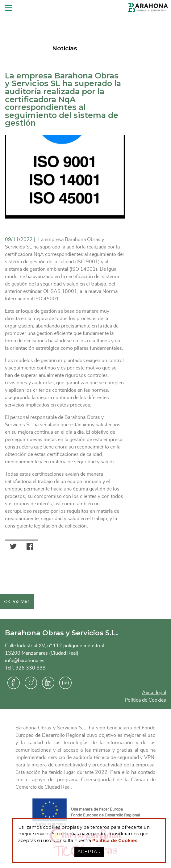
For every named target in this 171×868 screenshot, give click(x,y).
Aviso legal (154, 693)
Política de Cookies (145, 700)
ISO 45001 (47, 299)
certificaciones (48, 474)
